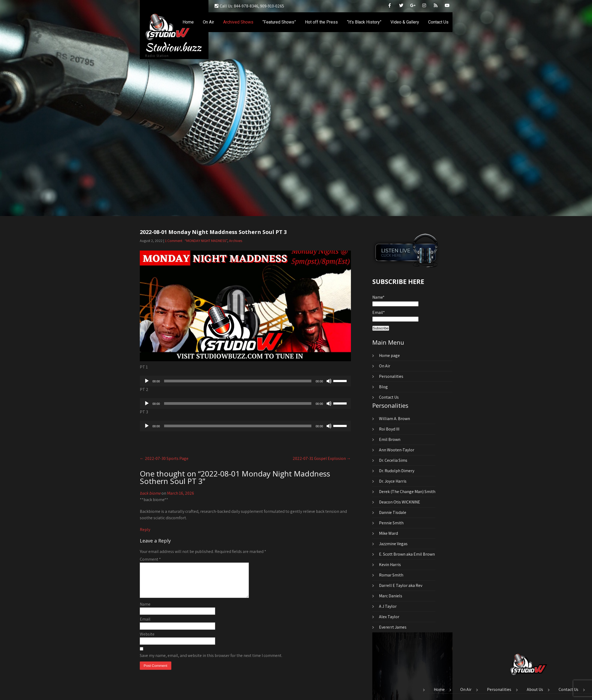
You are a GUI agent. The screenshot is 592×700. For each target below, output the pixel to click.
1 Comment (174, 241)
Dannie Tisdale (393, 512)
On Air (208, 22)
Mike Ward (388, 533)
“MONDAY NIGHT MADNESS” (206, 241)
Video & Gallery (405, 22)
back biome (150, 493)
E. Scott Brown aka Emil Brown (407, 554)
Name (145, 611)
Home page (389, 355)
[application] (245, 381)
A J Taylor (388, 606)
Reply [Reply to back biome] (145, 530)
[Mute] (329, 381)
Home (188, 22)
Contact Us (438, 22)
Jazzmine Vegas (393, 544)
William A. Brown (394, 419)
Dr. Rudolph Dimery (397, 471)
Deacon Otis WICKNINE (400, 502)
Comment (150, 559)
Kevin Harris (390, 565)
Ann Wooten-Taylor (397, 450)
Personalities (391, 376)
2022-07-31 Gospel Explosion (322, 458)
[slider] (238, 381)
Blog (383, 387)
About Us (535, 690)
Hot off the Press (321, 22)
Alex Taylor (389, 617)
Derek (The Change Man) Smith (407, 492)
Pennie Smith (391, 523)
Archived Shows (238, 22)
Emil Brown (390, 439)
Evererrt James (393, 627)
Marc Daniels (391, 596)
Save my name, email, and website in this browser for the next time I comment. (211, 662)
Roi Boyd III (389, 429)
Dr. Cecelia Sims (393, 460)
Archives (236, 241)
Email (145, 626)
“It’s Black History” (364, 22)
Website (147, 641)
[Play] (147, 381)
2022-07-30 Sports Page (164, 458)
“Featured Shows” (279, 22)
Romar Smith (391, 575)
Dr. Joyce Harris (393, 481)
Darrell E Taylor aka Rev (401, 585)
